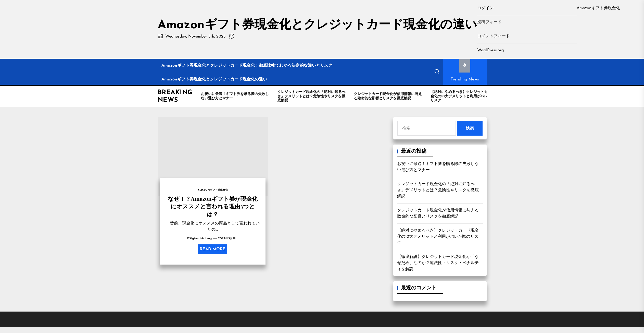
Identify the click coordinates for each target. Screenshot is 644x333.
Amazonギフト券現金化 (598, 8)
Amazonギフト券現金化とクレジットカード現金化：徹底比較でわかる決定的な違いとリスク (247, 66)
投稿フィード (489, 22)
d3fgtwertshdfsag (199, 239)
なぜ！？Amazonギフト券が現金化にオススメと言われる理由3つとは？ (213, 206)
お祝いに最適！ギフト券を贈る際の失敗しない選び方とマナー (438, 167)
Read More (213, 249)
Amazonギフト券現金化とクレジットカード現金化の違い (317, 25)
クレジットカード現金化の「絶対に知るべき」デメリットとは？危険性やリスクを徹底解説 (438, 190)
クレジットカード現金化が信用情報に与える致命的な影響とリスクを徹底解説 (438, 213)
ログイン (485, 8)
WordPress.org (491, 50)
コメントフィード (494, 36)
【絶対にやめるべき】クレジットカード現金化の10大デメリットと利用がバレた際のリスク (438, 237)
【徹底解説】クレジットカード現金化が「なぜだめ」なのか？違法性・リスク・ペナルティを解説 (438, 263)
